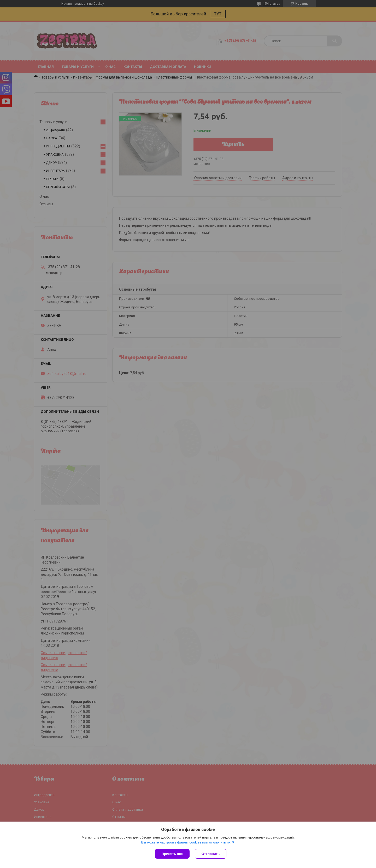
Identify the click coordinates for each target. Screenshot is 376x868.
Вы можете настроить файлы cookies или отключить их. (186, 842)
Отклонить (211, 854)
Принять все (172, 854)
